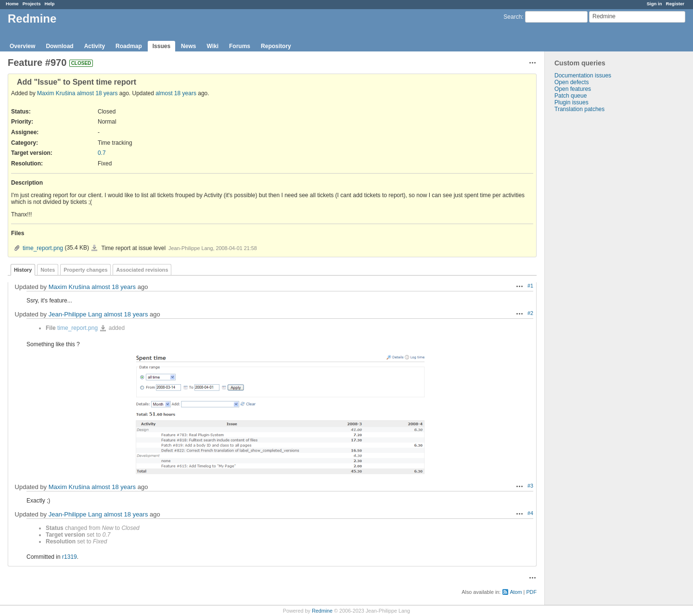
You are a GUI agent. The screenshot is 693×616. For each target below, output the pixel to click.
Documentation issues (583, 75)
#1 (530, 286)
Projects (32, 4)
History (23, 270)
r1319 (70, 557)
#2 (530, 313)
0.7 (102, 153)
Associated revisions (142, 270)
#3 (530, 486)
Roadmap (129, 46)
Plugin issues (571, 102)
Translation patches (579, 109)
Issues (161, 46)
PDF (531, 592)
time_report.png (43, 248)
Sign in (654, 4)
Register (675, 4)
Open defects (571, 82)
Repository (276, 46)
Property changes (85, 270)
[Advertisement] (593, 264)
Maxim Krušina (56, 93)
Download (59, 46)
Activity (95, 46)
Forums (240, 46)
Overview (22, 46)
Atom (516, 592)
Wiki (212, 46)
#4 (530, 513)
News (188, 46)
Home (12, 4)
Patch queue (571, 96)
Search (513, 17)
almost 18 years (97, 93)
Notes (48, 270)
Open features (573, 89)
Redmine (322, 611)
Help (50, 4)
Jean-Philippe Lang (75, 314)
